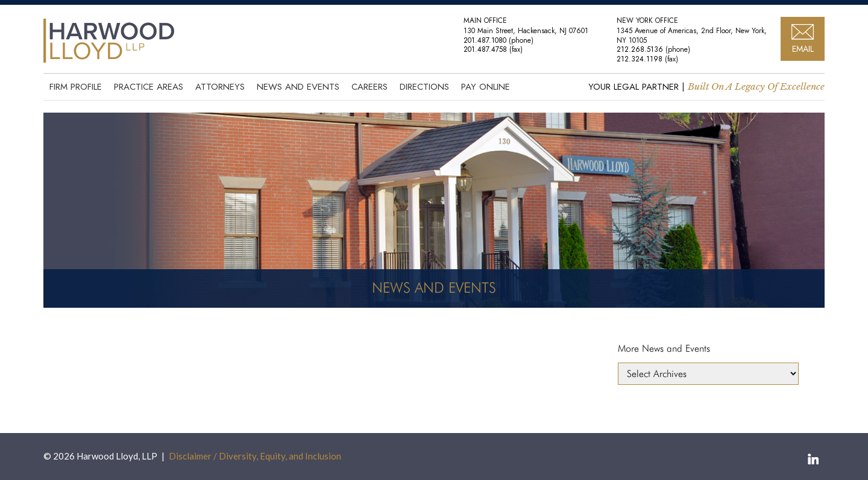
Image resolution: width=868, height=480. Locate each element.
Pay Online (486, 87)
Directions (424, 87)
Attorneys (220, 87)
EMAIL (803, 49)
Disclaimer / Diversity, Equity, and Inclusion (255, 456)
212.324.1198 (640, 59)
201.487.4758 (485, 49)
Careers (370, 87)
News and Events (298, 87)
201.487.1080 (485, 40)
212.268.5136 (640, 49)
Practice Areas (149, 87)
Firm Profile (76, 87)
